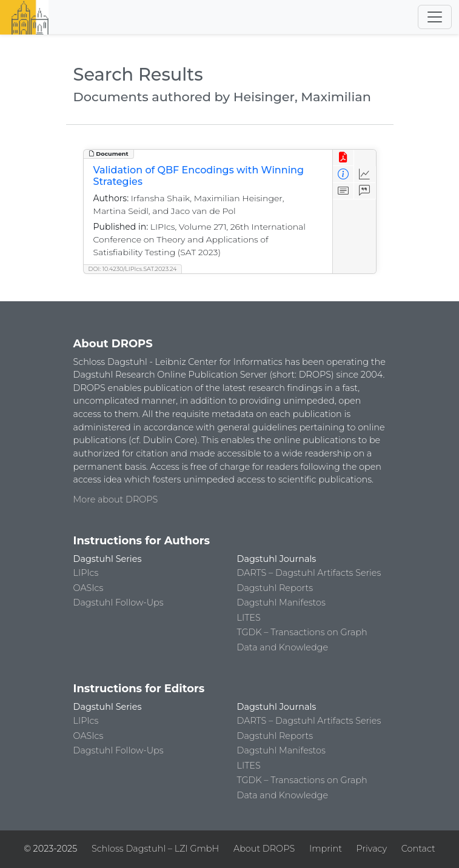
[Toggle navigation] (435, 17)
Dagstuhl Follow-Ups (119, 603)
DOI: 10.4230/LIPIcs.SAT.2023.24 (133, 269)
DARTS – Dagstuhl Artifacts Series (309, 573)
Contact (418, 849)
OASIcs (89, 588)
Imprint (326, 849)
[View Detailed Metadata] (343, 174)
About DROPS (264, 849)
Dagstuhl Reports (275, 588)
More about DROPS (116, 499)
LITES (249, 618)
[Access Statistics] (365, 174)
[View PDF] (343, 158)
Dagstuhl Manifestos (281, 603)
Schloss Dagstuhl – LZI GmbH (155, 849)
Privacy (372, 849)
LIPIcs (86, 573)
